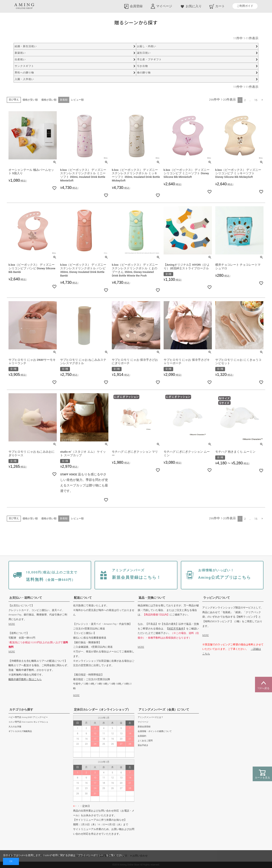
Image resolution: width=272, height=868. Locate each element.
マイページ (143, 722)
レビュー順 (77, 100)
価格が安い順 (30, 100)
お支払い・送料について (26, 598)
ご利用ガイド (245, 6)
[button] (262, 100)
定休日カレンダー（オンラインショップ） (102, 710)
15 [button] (256, 100)
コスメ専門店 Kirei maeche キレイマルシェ (28, 722)
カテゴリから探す (21, 710)
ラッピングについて (217, 598)
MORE (12, 624)
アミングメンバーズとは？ (150, 717)
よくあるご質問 (145, 741)
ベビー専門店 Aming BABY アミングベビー (28, 717)
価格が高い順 (49, 100)
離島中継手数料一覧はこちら (25, 679)
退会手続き (143, 745)
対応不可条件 (176, 629)
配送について (83, 598)
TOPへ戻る (263, 685)
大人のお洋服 (15, 727)
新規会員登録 (144, 727)
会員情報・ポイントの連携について (155, 731)
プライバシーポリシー (91, 855)
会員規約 (142, 736)
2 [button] (245, 100)
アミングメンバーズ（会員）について (164, 710)
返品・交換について (152, 598)
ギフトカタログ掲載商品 (20, 731)
